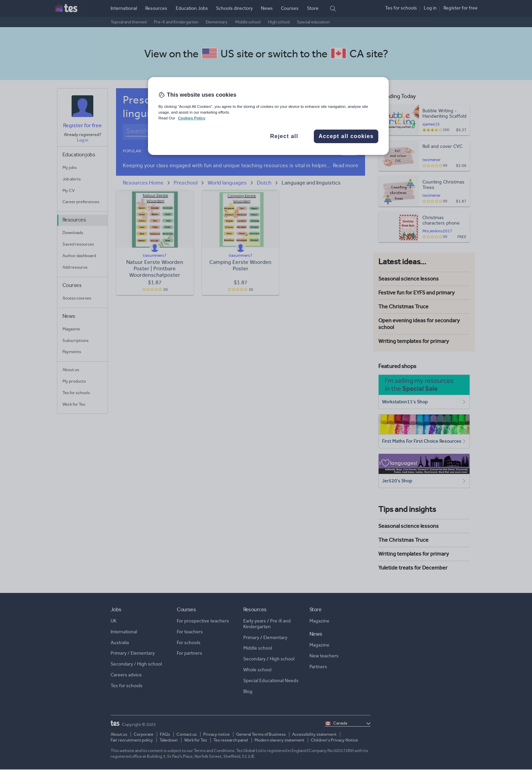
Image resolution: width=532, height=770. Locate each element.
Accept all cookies (346, 136)
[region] (268, 116)
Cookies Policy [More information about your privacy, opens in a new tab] (192, 118)
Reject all (284, 136)
